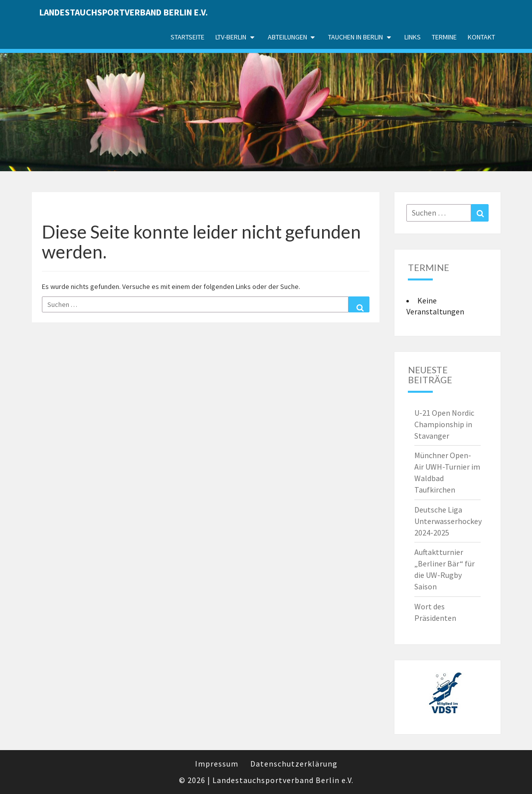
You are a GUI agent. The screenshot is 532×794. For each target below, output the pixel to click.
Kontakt (481, 37)
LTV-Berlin (231, 37)
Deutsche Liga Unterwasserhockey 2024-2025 (448, 521)
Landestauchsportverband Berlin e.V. (124, 12)
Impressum (217, 764)
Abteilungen (287, 37)
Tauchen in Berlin (355, 37)
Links (413, 37)
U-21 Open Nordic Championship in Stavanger (444, 424)
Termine (444, 37)
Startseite (187, 37)
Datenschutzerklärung (294, 764)
